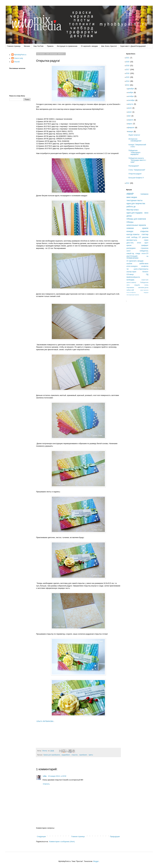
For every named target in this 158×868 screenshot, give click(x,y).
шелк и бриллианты (141, 269)
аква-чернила (144, 290)
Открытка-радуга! (136, 174)
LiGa (45, 776)
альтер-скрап (131, 272)
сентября (132, 100)
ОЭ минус (130, 274)
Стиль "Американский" (138, 170)
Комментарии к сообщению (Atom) (62, 842)
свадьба (137, 285)
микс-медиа (132, 197)
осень (146, 285)
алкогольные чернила (136, 225)
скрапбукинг (83, 755)
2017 (128, 70)
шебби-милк (144, 264)
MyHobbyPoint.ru (20, 55)
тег (128, 269)
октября (131, 96)
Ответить (46, 784)
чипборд (134, 237)
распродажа (131, 248)
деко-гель (130, 243)
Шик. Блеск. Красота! (109, 46)
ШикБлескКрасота (133, 277)
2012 (128, 183)
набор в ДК (130, 290)
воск (146, 213)
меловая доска (143, 287)
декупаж (145, 237)
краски (129, 245)
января (131, 132)
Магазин (27, 46)
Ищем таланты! (135, 135)
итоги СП (145, 253)
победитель (144, 251)
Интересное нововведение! (136, 140)
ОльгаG (17, 62)
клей (128, 237)
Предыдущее (115, 837)
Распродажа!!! (134, 166)
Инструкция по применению (67, 46)
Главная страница (14, 46)
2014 (128, 81)
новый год (130, 253)
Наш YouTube (38, 46)
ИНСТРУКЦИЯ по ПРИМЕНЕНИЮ (137, 257)
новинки (130, 228)
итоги (139, 243)
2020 (128, 62)
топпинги (144, 194)
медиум (146, 292)
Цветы (91, 755)
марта (131, 124)
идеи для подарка (134, 213)
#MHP (130, 194)
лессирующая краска (133, 295)
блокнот (145, 272)
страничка (145, 248)
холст (129, 251)
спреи (146, 240)
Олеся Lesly (19, 58)
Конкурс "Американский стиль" (138, 146)
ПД (147, 274)
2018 (128, 66)
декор (129, 216)
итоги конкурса (132, 266)
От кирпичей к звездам (89, 46)
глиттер (145, 234)
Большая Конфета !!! (137, 178)
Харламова (130, 287)
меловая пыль (132, 240)
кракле (145, 228)
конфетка (145, 266)
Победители (144, 282)
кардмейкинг (66, 755)
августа (131, 104)
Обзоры (130, 222)
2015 (128, 77)
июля (130, 108)
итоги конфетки (131, 292)
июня (130, 112)
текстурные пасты (134, 200)
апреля (131, 120)
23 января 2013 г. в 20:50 (57, 776)
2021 (128, 58)
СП (140, 237)
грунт (146, 243)
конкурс (130, 231)
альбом (129, 264)
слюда (138, 253)
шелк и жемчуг (131, 282)
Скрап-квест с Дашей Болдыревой (133, 46)
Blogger (96, 861)
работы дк (131, 207)
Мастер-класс (133, 210)
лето (128, 285)
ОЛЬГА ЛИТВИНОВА (45, 721)
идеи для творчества (136, 203)
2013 (128, 85)
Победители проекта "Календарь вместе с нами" (138, 160)
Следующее (41, 837)
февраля (132, 128)
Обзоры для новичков (136, 219)
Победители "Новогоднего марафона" (135, 152)
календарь (130, 280)
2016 (128, 73)
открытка (75, 755)
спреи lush (145, 280)
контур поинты (133, 234)
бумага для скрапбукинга (52, 755)
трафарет (145, 245)
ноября (131, 93)
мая (130, 116)
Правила (50, 46)
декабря (132, 89)
